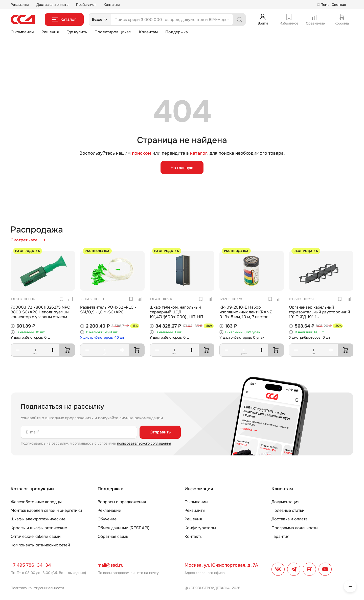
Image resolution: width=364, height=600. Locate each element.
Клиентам (148, 32)
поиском (142, 153)
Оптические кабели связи (36, 536)
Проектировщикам (113, 32)
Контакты (112, 5)
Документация (286, 502)
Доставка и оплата (52, 5)
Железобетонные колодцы (36, 502)
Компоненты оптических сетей (40, 545)
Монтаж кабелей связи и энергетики (46, 510)
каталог (199, 153)
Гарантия (280, 536)
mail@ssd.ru (110, 565)
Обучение (107, 519)
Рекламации (109, 510)
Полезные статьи (288, 510)
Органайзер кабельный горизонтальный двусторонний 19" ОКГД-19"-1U (320, 312)
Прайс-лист (86, 5)
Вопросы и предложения (122, 502)
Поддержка (177, 32)
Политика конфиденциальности (37, 588)
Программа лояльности (295, 528)
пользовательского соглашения (144, 443)
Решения (50, 32)
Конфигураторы (200, 528)
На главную (182, 168)
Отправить (160, 432)
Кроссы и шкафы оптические (39, 528)
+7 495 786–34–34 (31, 565)
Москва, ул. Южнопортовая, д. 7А (221, 565)
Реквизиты (20, 5)
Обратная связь (113, 536)
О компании (22, 32)
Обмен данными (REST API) (123, 528)
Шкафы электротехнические (38, 519)
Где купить (77, 32)
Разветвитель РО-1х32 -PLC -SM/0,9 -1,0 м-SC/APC (108, 310)
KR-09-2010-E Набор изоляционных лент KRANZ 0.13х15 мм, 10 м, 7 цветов (246, 312)
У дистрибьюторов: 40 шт (102, 338)
